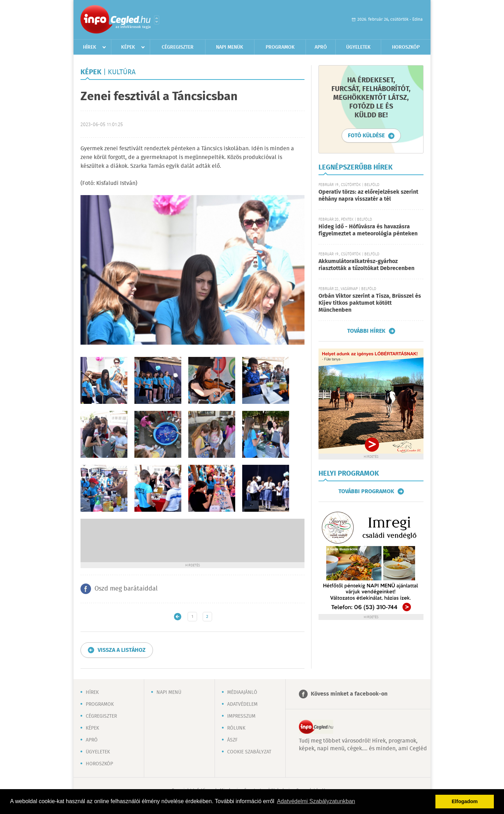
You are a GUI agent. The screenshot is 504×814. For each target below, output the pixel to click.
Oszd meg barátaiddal (126, 589)
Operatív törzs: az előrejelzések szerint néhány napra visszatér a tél (368, 196)
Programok (280, 47)
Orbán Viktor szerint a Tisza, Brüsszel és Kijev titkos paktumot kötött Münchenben (370, 303)
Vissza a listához (122, 650)
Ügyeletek (358, 47)
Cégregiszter (178, 47)
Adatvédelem (242, 704)
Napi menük (230, 47)
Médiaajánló (242, 692)
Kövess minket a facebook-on (349, 694)
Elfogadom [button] (465, 801)
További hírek (366, 331)
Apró (321, 47)
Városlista (157, 20)
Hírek (90, 47)
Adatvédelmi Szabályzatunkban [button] (316, 801)
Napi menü (169, 692)
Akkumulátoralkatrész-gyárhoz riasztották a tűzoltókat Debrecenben (366, 265)
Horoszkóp (406, 47)
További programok (366, 491)
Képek (128, 47)
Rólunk (236, 728)
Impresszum (241, 716)
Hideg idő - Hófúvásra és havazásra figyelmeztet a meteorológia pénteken (368, 230)
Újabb (178, 617)
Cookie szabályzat (249, 752)
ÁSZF (232, 740)
